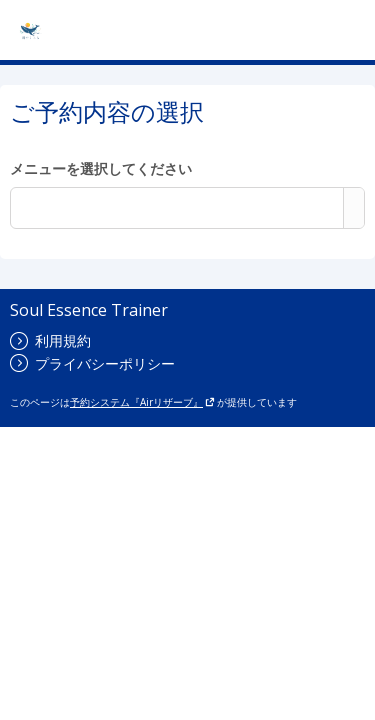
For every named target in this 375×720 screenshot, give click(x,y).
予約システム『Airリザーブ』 (142, 402)
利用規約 (50, 340)
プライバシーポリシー (92, 363)
